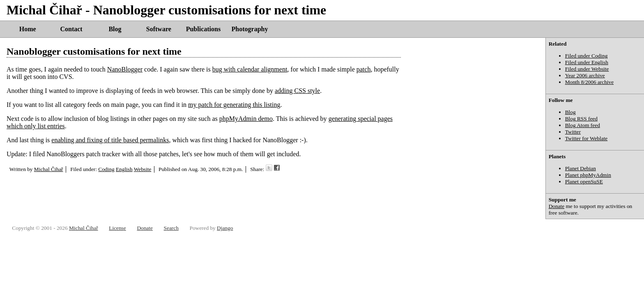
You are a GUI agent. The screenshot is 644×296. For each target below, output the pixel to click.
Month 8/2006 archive (589, 82)
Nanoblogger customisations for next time (94, 51)
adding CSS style (297, 91)
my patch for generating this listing (234, 105)
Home (28, 29)
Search (171, 228)
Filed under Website (587, 69)
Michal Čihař (49, 169)
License (117, 228)
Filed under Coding (586, 56)
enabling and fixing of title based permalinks (110, 140)
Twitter (573, 132)
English (124, 169)
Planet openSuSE (584, 182)
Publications (203, 29)
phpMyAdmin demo (246, 119)
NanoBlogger (125, 69)
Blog (115, 29)
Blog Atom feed (583, 125)
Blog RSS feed (581, 119)
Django (225, 228)
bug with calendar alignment (250, 69)
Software (159, 29)
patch (364, 69)
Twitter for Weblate (586, 138)
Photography (250, 29)
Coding (106, 169)
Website (143, 169)
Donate (557, 206)
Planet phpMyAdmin (588, 175)
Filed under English (587, 62)
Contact (71, 29)
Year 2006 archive (585, 75)
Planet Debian (581, 168)
